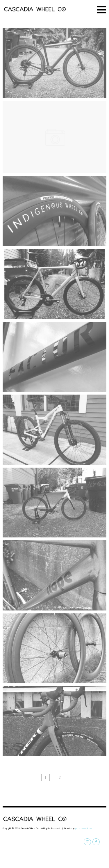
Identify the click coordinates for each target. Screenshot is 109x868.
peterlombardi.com (84, 828)
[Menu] (102, 10)
